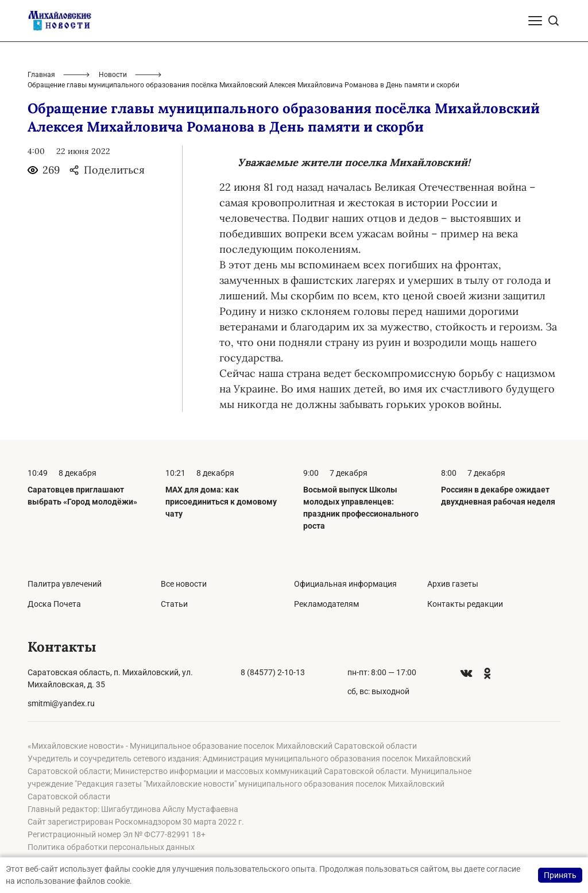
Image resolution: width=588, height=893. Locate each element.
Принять (560, 875)
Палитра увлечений (65, 584)
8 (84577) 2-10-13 (273, 672)
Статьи (174, 604)
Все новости (184, 584)
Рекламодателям (326, 604)
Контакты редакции (465, 604)
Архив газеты (453, 584)
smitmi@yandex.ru (61, 703)
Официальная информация (345, 584)
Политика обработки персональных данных (111, 847)
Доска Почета (54, 604)
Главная (41, 75)
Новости (113, 75)
